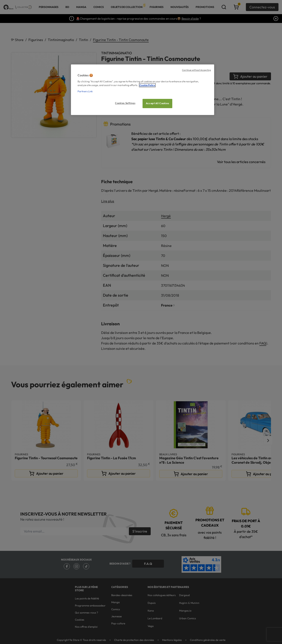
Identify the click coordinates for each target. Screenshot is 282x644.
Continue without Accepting (196, 70)
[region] (143, 90)
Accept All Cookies (157, 103)
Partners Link (85, 91)
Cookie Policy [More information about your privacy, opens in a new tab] (147, 85)
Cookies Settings (125, 103)
